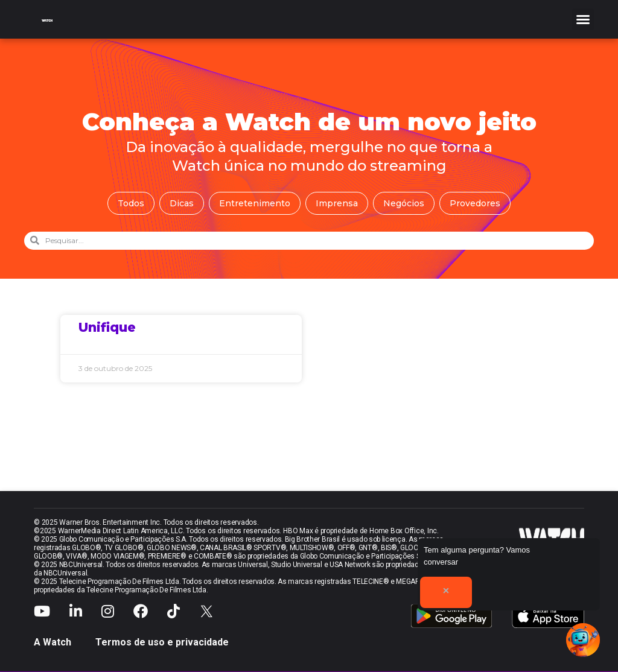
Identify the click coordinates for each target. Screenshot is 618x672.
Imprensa (337, 203)
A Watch (53, 642)
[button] (583, 19)
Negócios (404, 203)
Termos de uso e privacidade (162, 642)
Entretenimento (255, 203)
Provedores (475, 203)
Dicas (182, 203)
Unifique (107, 327)
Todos (131, 203)
